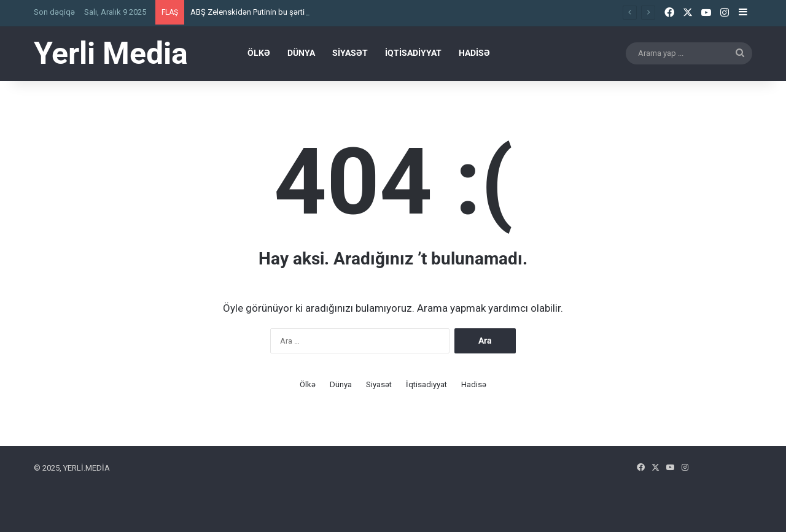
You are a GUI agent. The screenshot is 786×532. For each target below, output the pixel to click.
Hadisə (474, 53)
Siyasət (350, 53)
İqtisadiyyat (413, 53)
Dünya (301, 53)
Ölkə (259, 53)
